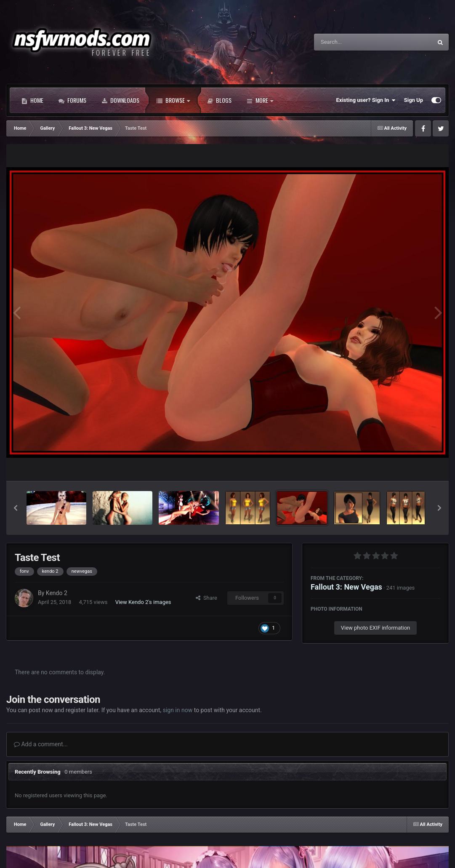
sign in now (178, 710)
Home (32, 100)
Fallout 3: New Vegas (346, 587)
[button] (16, 508)
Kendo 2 (57, 593)
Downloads (120, 100)
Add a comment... (41, 744)
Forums (72, 100)
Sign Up (414, 100)
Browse (173, 100)
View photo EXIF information (376, 628)
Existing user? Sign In (366, 100)
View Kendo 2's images (143, 602)
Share (206, 598)
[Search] (352, 42)
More (260, 100)
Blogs (219, 100)
